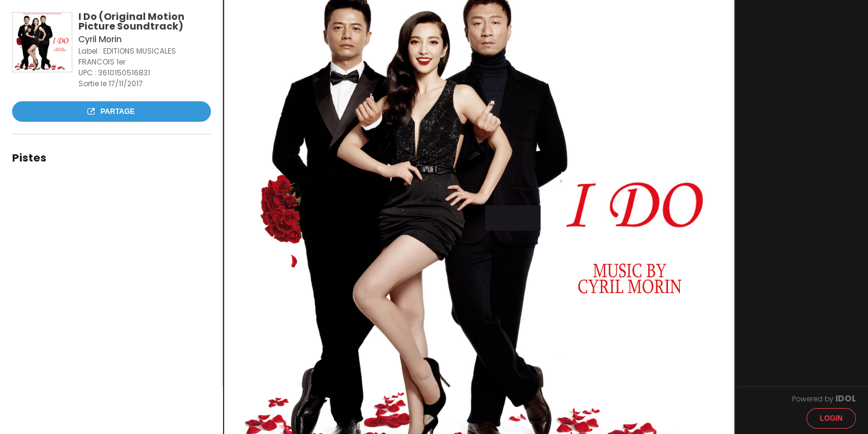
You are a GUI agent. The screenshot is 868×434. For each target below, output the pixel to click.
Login (831, 418)
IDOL (846, 398)
